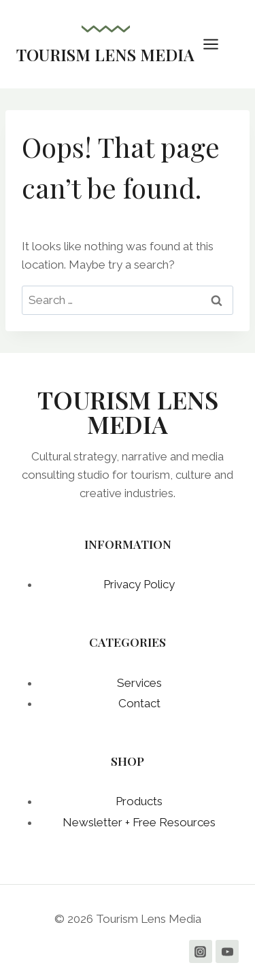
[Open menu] (218, 44)
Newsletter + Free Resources (139, 822)
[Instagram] (201, 951)
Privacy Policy (139, 584)
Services (139, 683)
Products (139, 801)
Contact (139, 703)
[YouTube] (227, 951)
